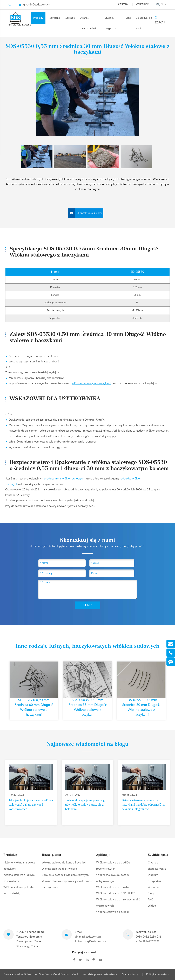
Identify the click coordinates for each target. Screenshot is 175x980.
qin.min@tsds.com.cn (37, 5)
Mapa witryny (130, 975)
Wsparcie (143, 5)
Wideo (152, 906)
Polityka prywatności (159, 975)
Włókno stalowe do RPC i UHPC (116, 894)
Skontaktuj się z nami (144, 23)
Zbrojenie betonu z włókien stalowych (65, 875)
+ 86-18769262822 (148, 942)
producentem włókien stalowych (64, 479)
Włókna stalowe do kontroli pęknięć (64, 863)
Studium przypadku (110, 23)
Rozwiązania (54, 18)
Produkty (38, 18)
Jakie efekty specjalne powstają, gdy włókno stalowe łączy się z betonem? (85, 805)
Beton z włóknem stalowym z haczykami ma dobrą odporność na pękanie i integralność (143, 805)
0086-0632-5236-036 (149, 937)
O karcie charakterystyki (88, 23)
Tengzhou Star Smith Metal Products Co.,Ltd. (55, 975)
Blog (128, 18)
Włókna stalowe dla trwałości (60, 869)
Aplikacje (70, 18)
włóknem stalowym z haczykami (92, 384)
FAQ (151, 900)
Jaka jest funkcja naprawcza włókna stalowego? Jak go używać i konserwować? (31, 805)
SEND (87, 605)
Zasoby (123, 5)
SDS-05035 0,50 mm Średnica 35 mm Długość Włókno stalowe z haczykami (88, 708)
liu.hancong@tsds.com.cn (90, 942)
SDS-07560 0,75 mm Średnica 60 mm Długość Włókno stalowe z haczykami (141, 708)
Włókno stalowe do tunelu (112, 912)
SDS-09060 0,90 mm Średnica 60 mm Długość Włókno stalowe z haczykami (34, 708)
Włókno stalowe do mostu (112, 887)
